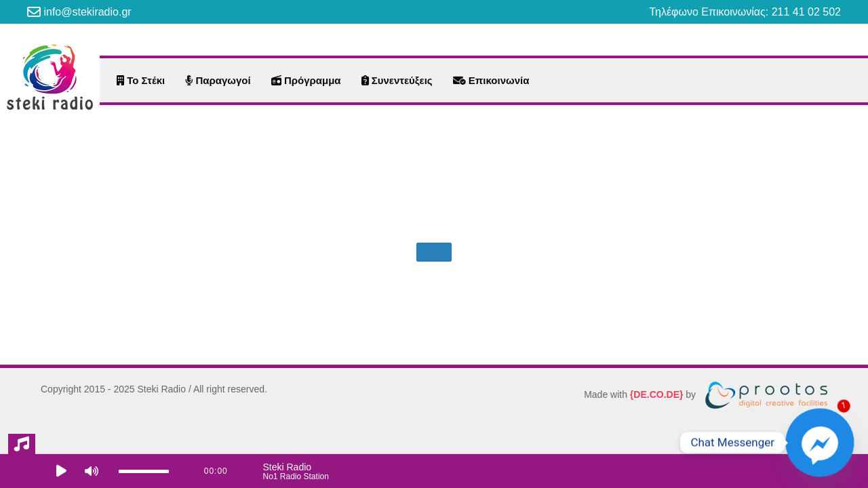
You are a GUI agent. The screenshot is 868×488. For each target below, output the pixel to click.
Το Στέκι (141, 80)
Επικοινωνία (491, 80)
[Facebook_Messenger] (820, 443)
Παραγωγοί (218, 80)
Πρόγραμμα (306, 80)
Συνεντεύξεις (397, 80)
